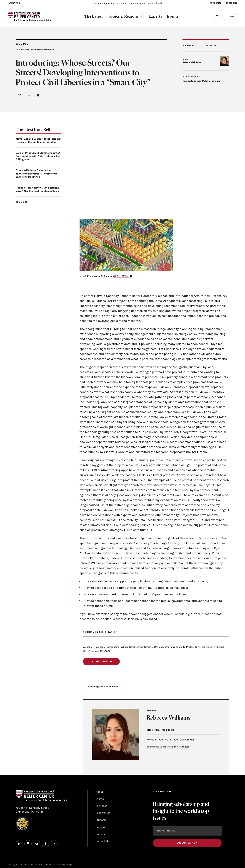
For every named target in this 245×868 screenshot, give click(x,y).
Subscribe (102, 828)
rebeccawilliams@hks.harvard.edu (137, 619)
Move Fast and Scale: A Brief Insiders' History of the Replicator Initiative (38, 141)
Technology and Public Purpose (201, 81)
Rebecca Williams (192, 62)
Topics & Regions (125, 16)
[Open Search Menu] (215, 16)
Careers (100, 835)
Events (100, 800)
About (99, 792)
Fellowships (103, 814)
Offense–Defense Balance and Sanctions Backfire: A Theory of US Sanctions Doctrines (37, 174)
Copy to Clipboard (101, 662)
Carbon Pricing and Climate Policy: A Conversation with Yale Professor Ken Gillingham (38, 157)
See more (22, 202)
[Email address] (187, 831)
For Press (101, 807)
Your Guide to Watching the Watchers (168, 747)
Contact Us (102, 842)
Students (101, 821)
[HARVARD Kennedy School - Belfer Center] (29, 16)
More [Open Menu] (231, 16)
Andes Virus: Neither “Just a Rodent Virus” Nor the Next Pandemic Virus (37, 190)
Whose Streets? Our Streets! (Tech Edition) (171, 740)
